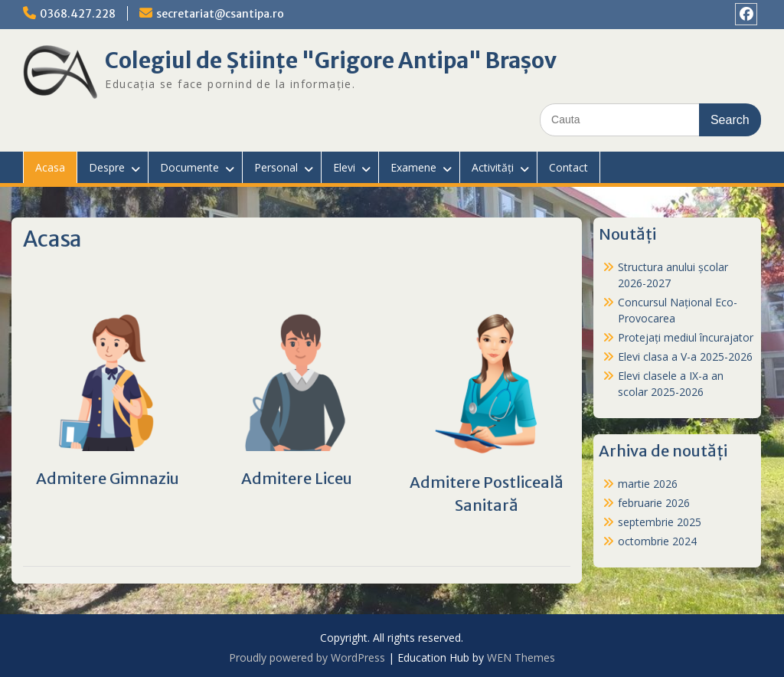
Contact (568, 167)
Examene (413, 167)
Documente (189, 167)
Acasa (50, 167)
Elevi (344, 167)
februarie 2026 (654, 503)
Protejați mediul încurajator (686, 337)
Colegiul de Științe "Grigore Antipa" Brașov (331, 61)
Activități (493, 167)
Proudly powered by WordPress (307, 657)
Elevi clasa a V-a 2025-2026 (685, 356)
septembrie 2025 (660, 522)
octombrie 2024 (657, 541)
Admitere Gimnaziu (108, 478)
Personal (276, 167)
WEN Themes (521, 657)
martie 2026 (648, 484)
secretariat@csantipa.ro (220, 14)
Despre (107, 167)
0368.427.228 (78, 14)
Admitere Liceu (297, 478)
